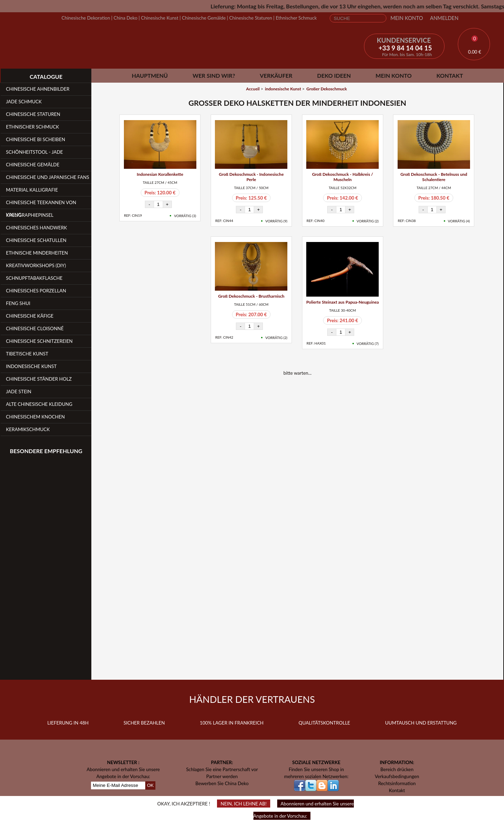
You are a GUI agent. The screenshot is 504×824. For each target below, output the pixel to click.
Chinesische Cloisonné (35, 328)
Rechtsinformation (397, 783)
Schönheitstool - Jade (34, 152)
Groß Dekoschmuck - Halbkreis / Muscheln (342, 177)
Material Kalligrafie (32, 190)
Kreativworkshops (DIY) (36, 265)
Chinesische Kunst (160, 18)
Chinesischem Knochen (35, 417)
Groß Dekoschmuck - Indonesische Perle (251, 177)
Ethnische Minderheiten (37, 253)
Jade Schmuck (24, 102)
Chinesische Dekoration (86, 18)
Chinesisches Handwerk (36, 228)
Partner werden (222, 776)
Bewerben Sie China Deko (222, 783)
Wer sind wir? (214, 75)
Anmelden (444, 18)
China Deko (126, 18)
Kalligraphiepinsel (30, 215)
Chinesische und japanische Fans (48, 177)
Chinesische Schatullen (36, 240)
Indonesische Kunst (31, 366)
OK (150, 785)
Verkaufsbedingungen (397, 776)
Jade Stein (19, 392)
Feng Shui (18, 303)
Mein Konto (407, 18)
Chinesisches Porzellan (36, 291)
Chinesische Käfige (30, 316)
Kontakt (450, 75)
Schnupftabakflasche (34, 278)
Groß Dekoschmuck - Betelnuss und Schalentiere (434, 177)
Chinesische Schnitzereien (39, 341)
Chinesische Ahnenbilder (38, 89)
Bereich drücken (397, 769)
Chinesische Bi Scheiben (36, 139)
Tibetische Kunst (27, 354)
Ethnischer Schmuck (296, 18)
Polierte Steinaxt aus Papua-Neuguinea (343, 302)
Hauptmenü (150, 75)
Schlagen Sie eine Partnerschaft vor (222, 769)
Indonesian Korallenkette (160, 174)
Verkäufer (276, 75)
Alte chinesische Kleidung (39, 404)
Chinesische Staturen (251, 18)
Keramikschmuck (28, 429)
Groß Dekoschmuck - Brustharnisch (251, 296)
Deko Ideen (334, 75)
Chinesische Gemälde (204, 18)
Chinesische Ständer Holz (39, 379)
